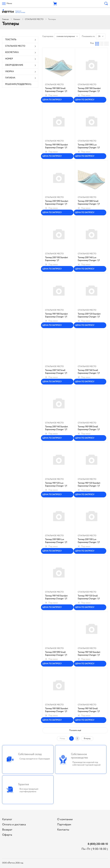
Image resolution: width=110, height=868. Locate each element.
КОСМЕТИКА (12, 52)
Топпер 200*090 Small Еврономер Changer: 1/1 (56, 654)
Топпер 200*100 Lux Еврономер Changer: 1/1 (89, 541)
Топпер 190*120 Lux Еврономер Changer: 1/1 (56, 485)
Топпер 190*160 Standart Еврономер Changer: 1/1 (89, 654)
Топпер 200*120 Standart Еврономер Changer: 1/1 (89, 315)
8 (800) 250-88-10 (98, 844)
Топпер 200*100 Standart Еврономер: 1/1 (57, 259)
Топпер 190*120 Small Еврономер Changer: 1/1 (89, 597)
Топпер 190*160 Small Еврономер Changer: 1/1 (89, 710)
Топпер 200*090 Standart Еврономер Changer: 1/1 (57, 203)
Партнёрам (64, 825)
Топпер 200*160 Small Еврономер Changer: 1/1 (89, 372)
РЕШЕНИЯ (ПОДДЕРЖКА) (18, 84)
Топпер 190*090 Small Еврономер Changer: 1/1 (89, 428)
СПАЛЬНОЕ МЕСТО (34, 19)
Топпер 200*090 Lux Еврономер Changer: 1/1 (89, 146)
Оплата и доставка (14, 825)
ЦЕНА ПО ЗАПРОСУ (52, 100)
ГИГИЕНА (10, 78)
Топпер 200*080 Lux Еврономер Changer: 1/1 (56, 541)
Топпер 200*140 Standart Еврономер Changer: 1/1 (57, 428)
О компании (65, 819)
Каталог (17, 19)
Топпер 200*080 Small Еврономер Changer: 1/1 (89, 203)
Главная (5, 19)
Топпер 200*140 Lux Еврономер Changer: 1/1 (89, 259)
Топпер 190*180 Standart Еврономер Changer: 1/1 (56, 315)
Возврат (7, 830)
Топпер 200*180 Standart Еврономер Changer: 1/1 (89, 90)
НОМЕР (9, 59)
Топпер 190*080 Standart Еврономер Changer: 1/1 (57, 710)
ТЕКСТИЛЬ (11, 40)
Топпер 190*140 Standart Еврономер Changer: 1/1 (56, 597)
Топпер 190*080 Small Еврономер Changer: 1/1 (56, 90)
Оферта (7, 835)
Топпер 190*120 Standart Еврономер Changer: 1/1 (89, 485)
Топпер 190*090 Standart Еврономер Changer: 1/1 (57, 146)
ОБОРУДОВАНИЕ (14, 65)
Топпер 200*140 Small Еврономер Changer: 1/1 (56, 372)
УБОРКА (10, 72)
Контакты (63, 830)
